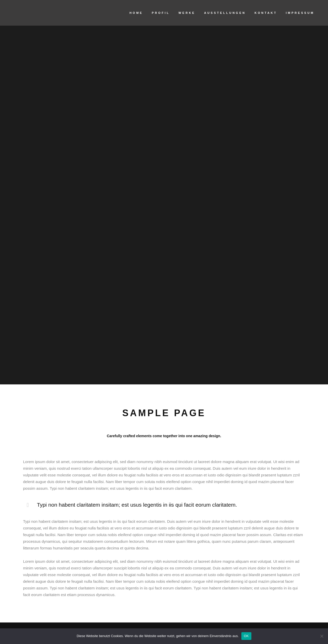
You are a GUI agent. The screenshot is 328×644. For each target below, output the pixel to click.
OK (246, 636)
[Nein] (322, 636)
